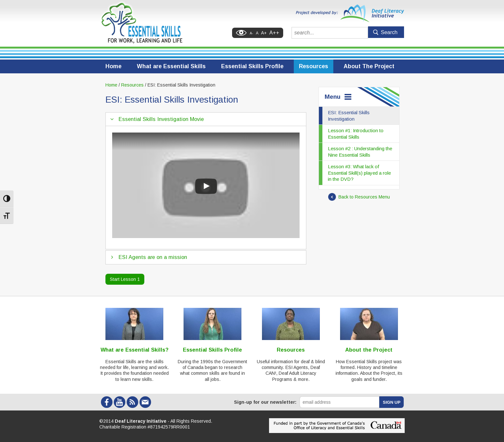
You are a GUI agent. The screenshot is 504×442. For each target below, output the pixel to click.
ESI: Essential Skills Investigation (349, 116)
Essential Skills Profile (252, 66)
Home (113, 66)
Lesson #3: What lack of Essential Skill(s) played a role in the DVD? (359, 173)
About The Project (369, 66)
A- (252, 33)
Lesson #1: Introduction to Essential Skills (356, 134)
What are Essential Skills (171, 66)
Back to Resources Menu (359, 197)
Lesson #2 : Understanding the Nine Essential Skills (360, 152)
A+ (264, 33)
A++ (274, 33)
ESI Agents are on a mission (153, 257)
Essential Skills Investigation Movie (161, 119)
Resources (314, 66)
